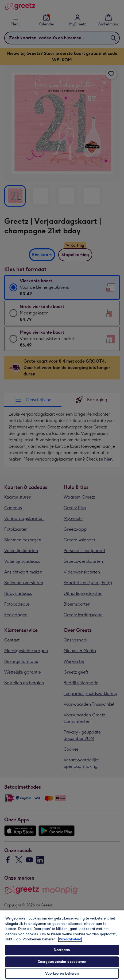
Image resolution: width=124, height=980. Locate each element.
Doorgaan (62, 950)
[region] (62, 945)
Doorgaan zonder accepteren (62, 962)
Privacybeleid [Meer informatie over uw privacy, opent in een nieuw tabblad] (70, 939)
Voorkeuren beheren (62, 973)
